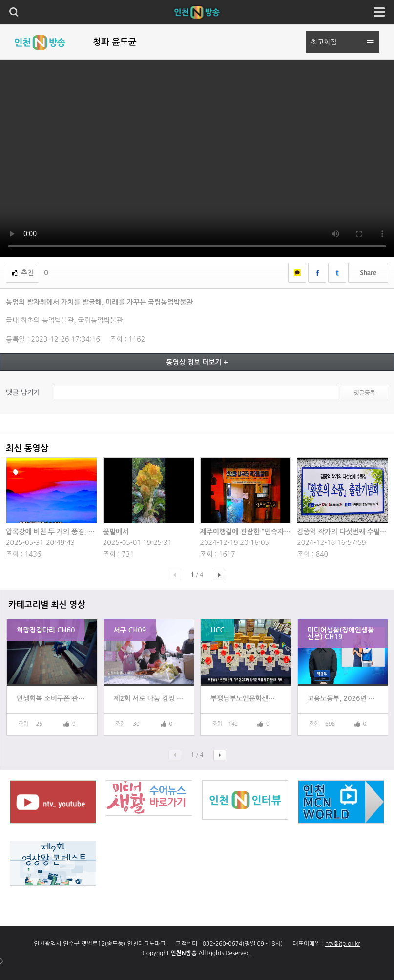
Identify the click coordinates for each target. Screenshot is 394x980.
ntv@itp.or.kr (343, 944)
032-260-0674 (222, 944)
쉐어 (368, 273)
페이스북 (317, 273)
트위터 (337, 273)
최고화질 (324, 42)
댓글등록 (364, 393)
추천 (27, 273)
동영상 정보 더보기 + (197, 362)
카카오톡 (297, 273)
